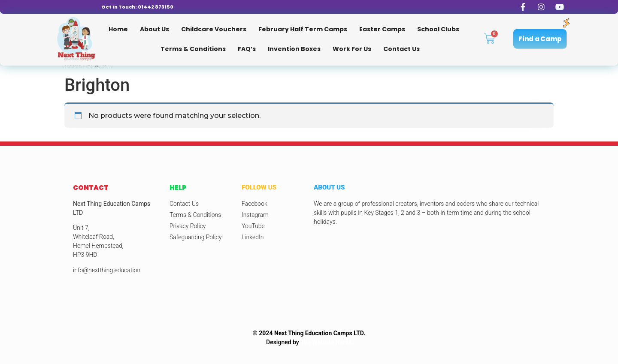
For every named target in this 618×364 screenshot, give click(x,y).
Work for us (352, 49)
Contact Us (401, 49)
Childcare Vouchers (214, 29)
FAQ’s (247, 49)
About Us (154, 29)
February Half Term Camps (303, 29)
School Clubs (438, 29)
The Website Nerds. (327, 342)
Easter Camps (382, 29)
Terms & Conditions (193, 49)
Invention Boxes (294, 49)
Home (118, 29)
